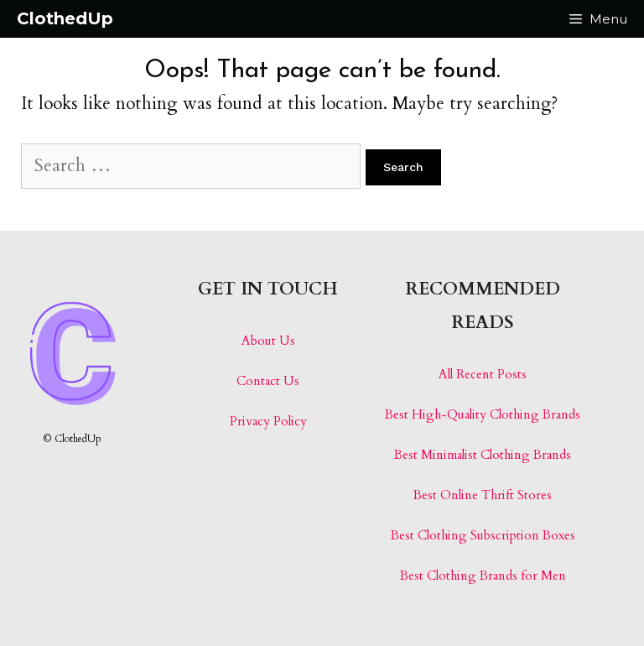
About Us (268, 341)
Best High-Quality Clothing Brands (483, 414)
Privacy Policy (268, 421)
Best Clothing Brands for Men (483, 576)
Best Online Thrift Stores (483, 495)
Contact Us (268, 381)
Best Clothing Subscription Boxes (483, 535)
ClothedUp (65, 18)
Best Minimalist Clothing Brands (483, 455)
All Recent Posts (483, 374)
